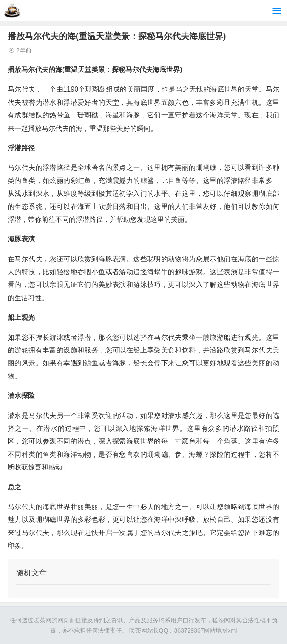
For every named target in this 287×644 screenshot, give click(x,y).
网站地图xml (220, 630)
